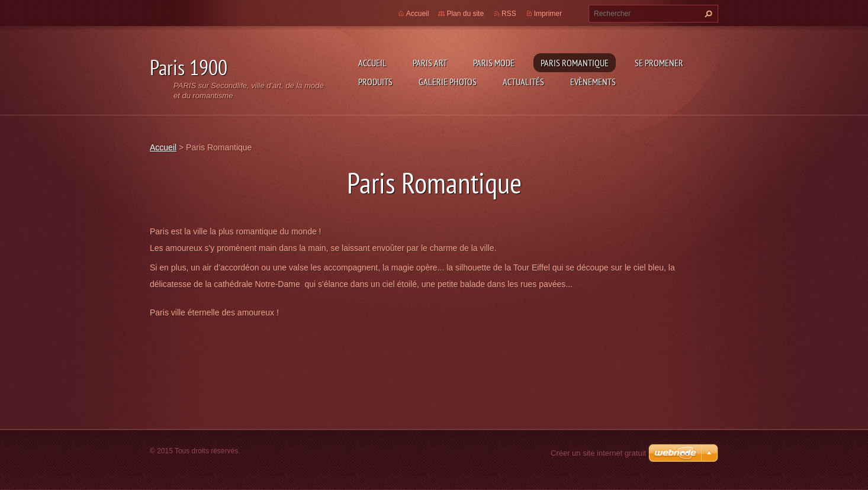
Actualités (523, 82)
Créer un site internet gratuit (598, 453)
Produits (375, 82)
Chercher (707, 14)
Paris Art (430, 63)
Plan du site (465, 14)
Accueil (372, 63)
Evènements (593, 82)
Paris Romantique (575, 63)
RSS (509, 14)
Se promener (659, 63)
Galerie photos (448, 82)
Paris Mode (494, 63)
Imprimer (548, 14)
